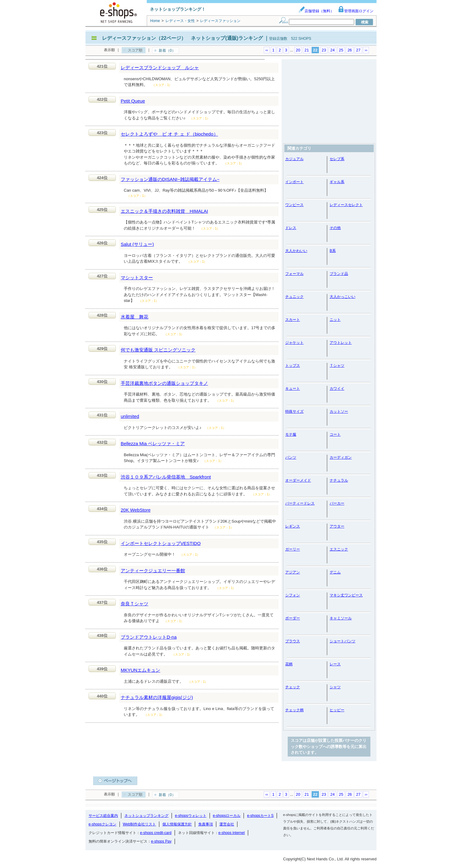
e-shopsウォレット (191, 816)
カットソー (339, 411)
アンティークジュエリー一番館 (153, 571)
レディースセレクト (346, 205)
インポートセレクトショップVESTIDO (161, 543)
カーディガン (341, 457)
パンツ (291, 457)
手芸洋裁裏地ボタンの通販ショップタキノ (164, 383)
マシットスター (137, 278)
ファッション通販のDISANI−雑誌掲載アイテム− (170, 179)
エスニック (339, 549)
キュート (293, 389)
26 (350, 50)
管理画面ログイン (356, 11)
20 (298, 50)
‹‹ (267, 50)
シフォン (293, 595)
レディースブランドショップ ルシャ (160, 68)
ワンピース (294, 205)
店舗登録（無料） (316, 11)
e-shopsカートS (260, 816)
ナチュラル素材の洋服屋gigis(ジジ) (157, 697)
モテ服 (291, 434)
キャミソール (341, 618)
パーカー (337, 503)
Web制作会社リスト (139, 824)
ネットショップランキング (146, 816)
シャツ (335, 687)
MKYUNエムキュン (140, 670)
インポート (294, 182)
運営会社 (227, 824)
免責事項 (206, 824)
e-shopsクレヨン (102, 824)
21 (307, 50)
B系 (333, 251)
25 (341, 50)
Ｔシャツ (337, 366)
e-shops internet (232, 833)
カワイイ (337, 389)
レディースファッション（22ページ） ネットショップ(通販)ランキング (182, 38)
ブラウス (293, 641)
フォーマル (294, 274)
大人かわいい (296, 251)
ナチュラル (339, 480)
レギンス (293, 526)
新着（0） (167, 51)
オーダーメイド (298, 480)
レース (335, 664)
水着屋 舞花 (134, 317)
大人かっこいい (343, 297)
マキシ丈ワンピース (346, 595)
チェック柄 (294, 710)
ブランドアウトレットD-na (149, 637)
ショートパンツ (343, 641)
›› (366, 50)
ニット (335, 320)
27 (358, 50)
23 (324, 50)
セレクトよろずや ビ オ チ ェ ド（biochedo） (169, 134)
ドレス (291, 228)
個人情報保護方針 (177, 824)
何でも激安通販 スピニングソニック (158, 350)
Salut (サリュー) (137, 244)
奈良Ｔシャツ (134, 604)
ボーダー (293, 618)
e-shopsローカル (227, 816)
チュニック (294, 297)
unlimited (130, 416)
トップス (293, 366)
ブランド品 (339, 274)
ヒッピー (337, 710)
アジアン (293, 572)
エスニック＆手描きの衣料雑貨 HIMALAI (164, 211)
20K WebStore (136, 510)
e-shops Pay (161, 841)
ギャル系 (337, 182)
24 (332, 50)
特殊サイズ (294, 411)
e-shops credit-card (156, 833)
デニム (335, 572)
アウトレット (341, 343)
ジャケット (294, 343)
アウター (337, 526)
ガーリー (293, 549)
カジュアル (294, 159)
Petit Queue (133, 101)
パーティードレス (300, 503)
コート (335, 434)
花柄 (289, 664)
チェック (293, 687)
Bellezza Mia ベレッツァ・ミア (153, 443)
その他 (335, 228)
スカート (293, 320)
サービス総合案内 (103, 816)
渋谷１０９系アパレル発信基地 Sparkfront (166, 477)
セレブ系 (337, 159)
